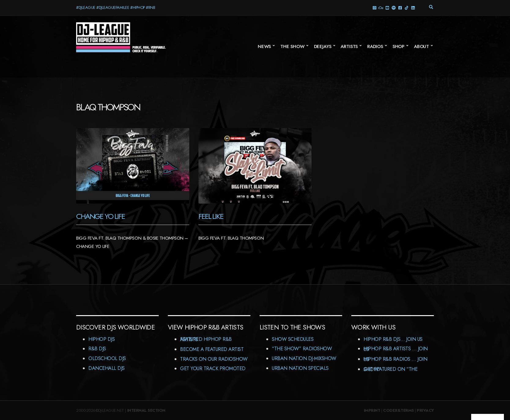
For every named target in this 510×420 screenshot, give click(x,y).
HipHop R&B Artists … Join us (396, 349)
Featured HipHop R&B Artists (206, 339)
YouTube (387, 7)
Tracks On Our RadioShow (214, 359)
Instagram (374, 7)
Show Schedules (293, 339)
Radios (375, 46)
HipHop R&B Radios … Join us (395, 359)
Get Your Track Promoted (213, 368)
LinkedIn (413, 7)
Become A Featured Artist (212, 349)
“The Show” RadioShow (302, 349)
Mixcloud (381, 7)
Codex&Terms (399, 410)
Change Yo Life (100, 216)
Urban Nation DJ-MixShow (304, 358)
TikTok (406, 7)
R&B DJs (97, 349)
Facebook (400, 7)
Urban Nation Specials (300, 368)
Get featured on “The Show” (390, 369)
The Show (292, 46)
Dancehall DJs (107, 368)
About (421, 46)
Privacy (425, 410)
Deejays (323, 46)
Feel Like (211, 216)
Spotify (393, 7)
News (264, 46)
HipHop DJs (102, 339)
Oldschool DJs (107, 358)
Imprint (372, 410)
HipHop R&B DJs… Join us (393, 339)
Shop (399, 46)
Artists (349, 46)
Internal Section (146, 410)
